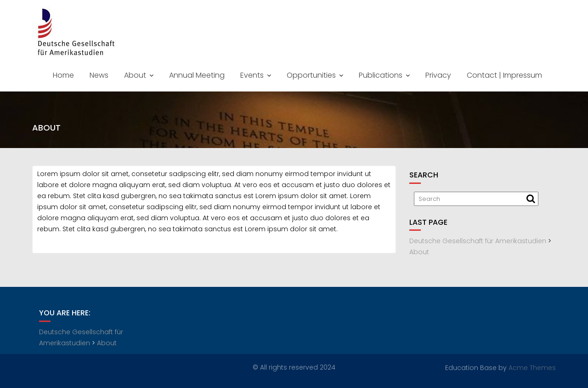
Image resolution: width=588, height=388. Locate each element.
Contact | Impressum (504, 75)
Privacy (438, 75)
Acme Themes (532, 367)
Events (252, 75)
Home (63, 75)
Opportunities (311, 75)
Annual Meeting (197, 75)
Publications (381, 75)
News (99, 75)
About (135, 75)
